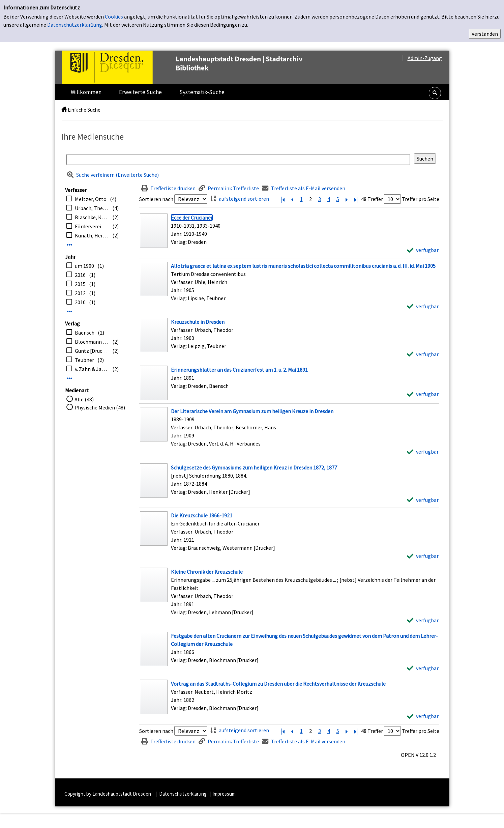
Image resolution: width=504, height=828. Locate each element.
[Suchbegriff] (238, 160)
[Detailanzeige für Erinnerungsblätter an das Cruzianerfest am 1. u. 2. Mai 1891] (239, 370)
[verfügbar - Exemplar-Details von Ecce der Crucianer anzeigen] (423, 250)
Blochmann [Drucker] (92, 342)
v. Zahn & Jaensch (92, 369)
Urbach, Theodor (92, 208)
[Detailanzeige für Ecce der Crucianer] (192, 218)
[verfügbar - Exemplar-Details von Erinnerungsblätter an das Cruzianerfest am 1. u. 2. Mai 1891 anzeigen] (423, 394)
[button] (435, 93)
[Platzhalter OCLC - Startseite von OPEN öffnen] (196, 67)
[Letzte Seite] (356, 199)
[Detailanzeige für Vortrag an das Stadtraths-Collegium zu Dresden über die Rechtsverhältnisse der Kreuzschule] (278, 684)
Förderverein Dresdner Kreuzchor (92, 226)
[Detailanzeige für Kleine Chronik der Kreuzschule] (207, 572)
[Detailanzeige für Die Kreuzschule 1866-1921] (202, 515)
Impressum (224, 794)
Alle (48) (84, 399)
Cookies (114, 17)
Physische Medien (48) (100, 407)
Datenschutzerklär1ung (75, 25)
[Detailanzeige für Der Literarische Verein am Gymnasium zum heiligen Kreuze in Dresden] (252, 411)
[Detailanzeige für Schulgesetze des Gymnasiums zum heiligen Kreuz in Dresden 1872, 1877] (254, 467)
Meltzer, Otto (91, 199)
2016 (80, 275)
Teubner (84, 360)
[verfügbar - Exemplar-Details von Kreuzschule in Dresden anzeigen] (423, 354)
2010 (80, 302)
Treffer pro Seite (421, 199)
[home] (64, 110)
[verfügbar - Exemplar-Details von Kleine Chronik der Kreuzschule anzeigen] (423, 620)
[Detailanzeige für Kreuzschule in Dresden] (198, 322)
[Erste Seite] (283, 199)
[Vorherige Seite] (292, 199)
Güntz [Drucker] (92, 351)
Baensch (85, 333)
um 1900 (84, 266)
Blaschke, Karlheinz (92, 217)
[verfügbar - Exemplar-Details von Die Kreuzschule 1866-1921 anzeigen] (423, 556)
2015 (80, 284)
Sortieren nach (156, 199)
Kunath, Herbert (92, 235)
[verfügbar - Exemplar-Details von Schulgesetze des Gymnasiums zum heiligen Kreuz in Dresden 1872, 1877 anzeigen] (423, 500)
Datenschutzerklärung (183, 794)
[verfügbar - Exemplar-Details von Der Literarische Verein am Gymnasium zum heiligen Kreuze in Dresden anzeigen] (423, 452)
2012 (80, 293)
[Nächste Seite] (347, 199)
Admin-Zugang (425, 58)
